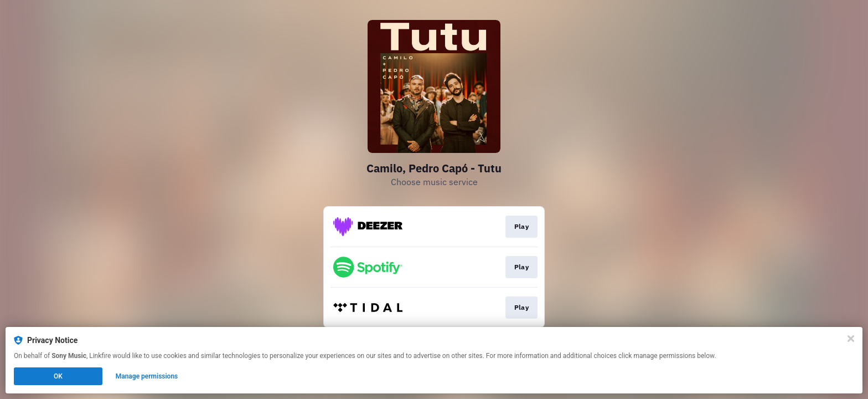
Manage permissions (147, 376)
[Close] (851, 339)
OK (58, 376)
